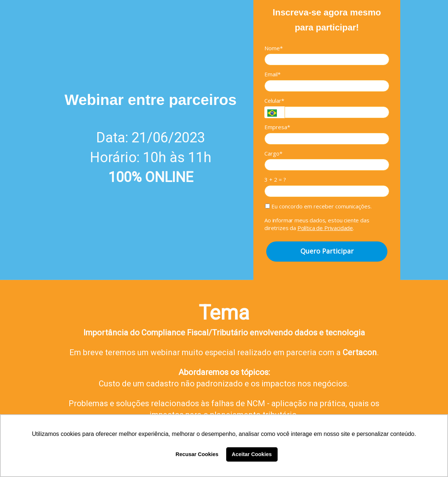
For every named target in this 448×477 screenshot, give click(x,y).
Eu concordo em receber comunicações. (318, 206)
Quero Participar (327, 251)
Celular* (274, 101)
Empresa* (277, 127)
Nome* (274, 48)
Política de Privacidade (325, 228)
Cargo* (273, 154)
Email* (272, 74)
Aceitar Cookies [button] (252, 454)
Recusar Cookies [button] (197, 454)
